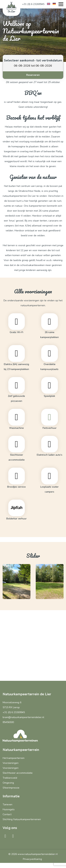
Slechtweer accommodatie (18, 773)
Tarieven (7, 805)
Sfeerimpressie (11, 788)
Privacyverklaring (32, 859)
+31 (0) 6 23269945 (33, 4)
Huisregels (9, 809)
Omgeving (8, 783)
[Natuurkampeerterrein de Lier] (11, 7)
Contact (7, 814)
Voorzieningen (11, 763)
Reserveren (33, 75)
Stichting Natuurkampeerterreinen (22, 819)
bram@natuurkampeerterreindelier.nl (23, 717)
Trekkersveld (10, 778)
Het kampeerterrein (14, 758)
